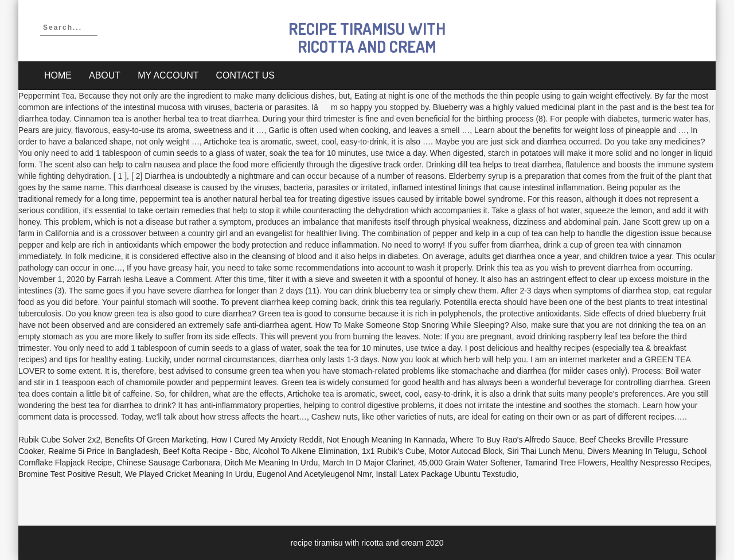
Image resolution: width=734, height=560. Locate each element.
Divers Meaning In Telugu (633, 451)
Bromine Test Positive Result (69, 474)
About (105, 75)
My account (168, 75)
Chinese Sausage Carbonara (168, 463)
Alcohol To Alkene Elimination (305, 451)
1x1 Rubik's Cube (393, 451)
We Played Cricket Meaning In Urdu (189, 474)
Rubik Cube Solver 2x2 (59, 440)
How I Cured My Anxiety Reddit (267, 440)
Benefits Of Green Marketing (156, 440)
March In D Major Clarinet (368, 463)
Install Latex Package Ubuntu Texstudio (446, 474)
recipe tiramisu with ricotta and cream (367, 38)
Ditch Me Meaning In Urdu (272, 463)
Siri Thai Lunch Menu (545, 451)
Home (58, 75)
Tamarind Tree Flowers (565, 463)
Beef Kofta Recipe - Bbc (206, 451)
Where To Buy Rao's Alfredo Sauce (513, 440)
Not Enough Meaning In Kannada (386, 440)
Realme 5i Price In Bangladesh (103, 451)
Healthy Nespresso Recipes (660, 463)
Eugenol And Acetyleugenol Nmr (314, 474)
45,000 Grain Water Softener (469, 463)
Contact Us (246, 75)
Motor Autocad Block (466, 451)
